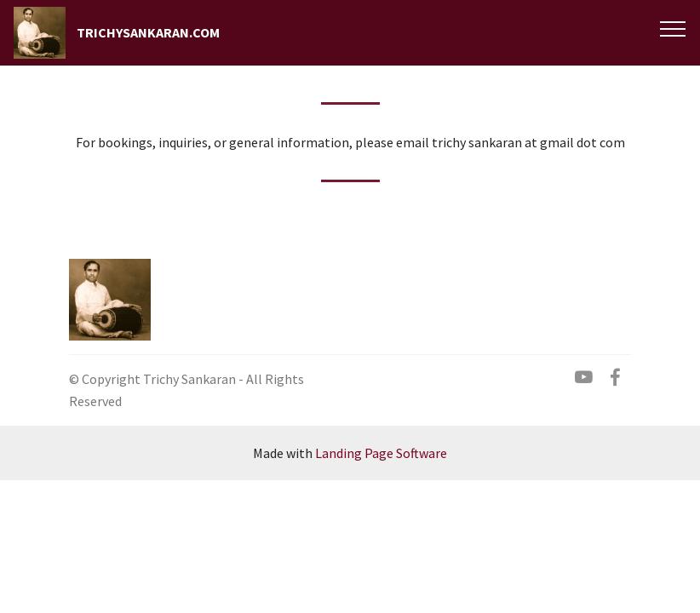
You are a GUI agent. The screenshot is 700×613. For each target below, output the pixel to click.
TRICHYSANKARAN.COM (148, 33)
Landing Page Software (381, 453)
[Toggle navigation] (673, 28)
